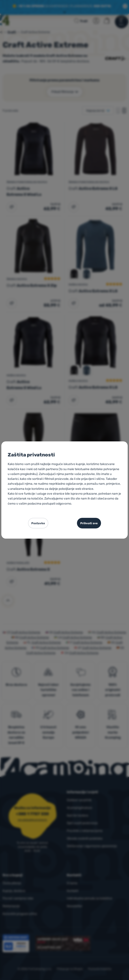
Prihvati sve (89, 523)
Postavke (38, 523)
